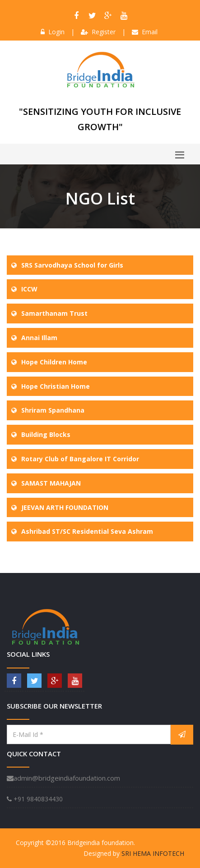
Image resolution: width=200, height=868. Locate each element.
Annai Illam (39, 338)
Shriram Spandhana (53, 410)
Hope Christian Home (56, 386)
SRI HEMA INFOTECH (153, 853)
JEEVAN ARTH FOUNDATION (65, 507)
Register (98, 32)
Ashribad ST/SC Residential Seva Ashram (87, 531)
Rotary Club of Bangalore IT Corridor (80, 459)
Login (53, 32)
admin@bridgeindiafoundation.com (63, 778)
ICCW (29, 289)
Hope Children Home (54, 362)
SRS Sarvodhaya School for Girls (72, 265)
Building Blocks (46, 434)
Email (145, 32)
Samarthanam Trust (54, 313)
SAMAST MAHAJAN (51, 483)
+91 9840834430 (35, 799)
